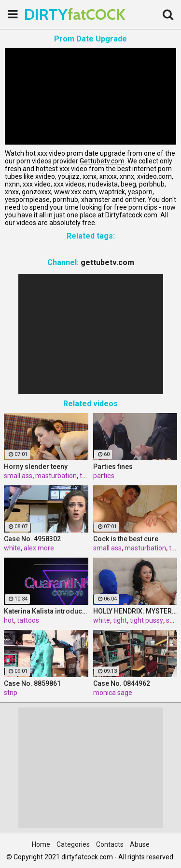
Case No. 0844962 (122, 683)
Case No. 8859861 (32, 683)
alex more (39, 548)
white (12, 548)
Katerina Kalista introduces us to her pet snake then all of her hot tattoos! (46, 611)
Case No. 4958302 (32, 539)
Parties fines (113, 467)
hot (9, 620)
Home (41, 844)
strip (11, 693)
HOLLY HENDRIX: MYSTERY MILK (135, 611)
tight (120, 620)
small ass (18, 476)
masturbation (56, 476)
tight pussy (146, 620)
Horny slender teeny (36, 467)
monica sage (113, 693)
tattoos (28, 620)
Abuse (140, 844)
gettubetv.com (107, 262)
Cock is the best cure (126, 539)
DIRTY (48, 14)
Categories (73, 844)
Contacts (110, 844)
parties (104, 476)
